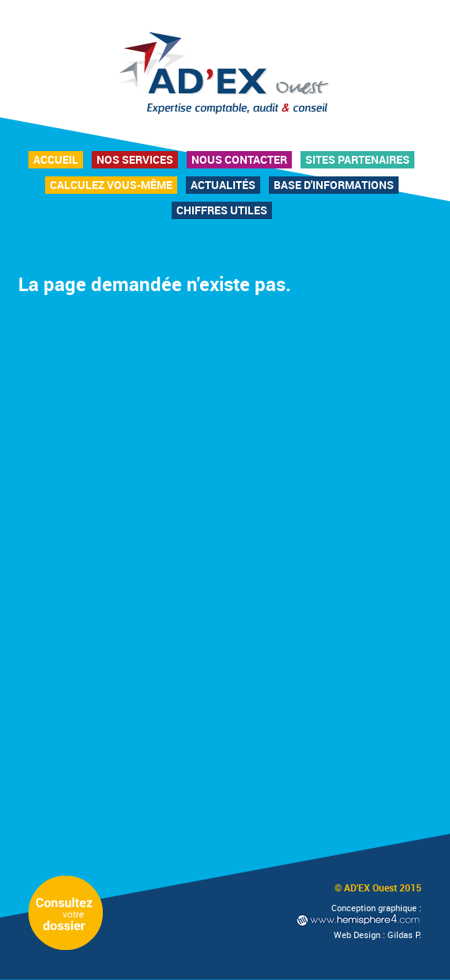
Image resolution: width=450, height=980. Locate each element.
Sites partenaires (357, 159)
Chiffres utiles (222, 210)
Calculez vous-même (111, 185)
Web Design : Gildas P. (378, 935)
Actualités (223, 185)
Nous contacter (239, 159)
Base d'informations (334, 185)
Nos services (135, 159)
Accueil (56, 159)
